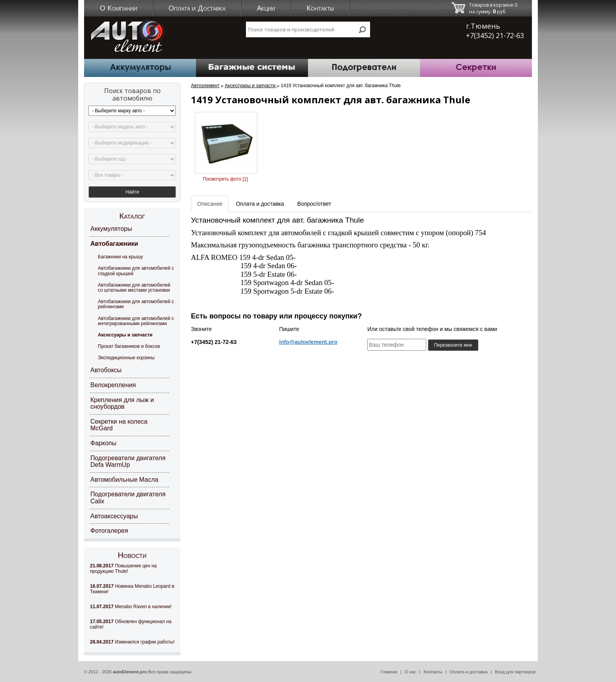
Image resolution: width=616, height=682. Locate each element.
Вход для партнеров (515, 672)
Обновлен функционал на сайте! (131, 624)
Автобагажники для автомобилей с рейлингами (136, 304)
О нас (410, 672)
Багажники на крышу (120, 257)
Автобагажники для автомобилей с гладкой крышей (136, 271)
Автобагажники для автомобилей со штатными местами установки (134, 288)
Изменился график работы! (132, 642)
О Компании (118, 8)
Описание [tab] (210, 204)
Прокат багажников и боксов (129, 346)
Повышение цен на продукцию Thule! (123, 569)
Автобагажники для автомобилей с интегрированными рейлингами (136, 321)
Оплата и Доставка (197, 8)
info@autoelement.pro (308, 342)
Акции (266, 8)
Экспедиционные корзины (126, 358)
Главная (389, 672)
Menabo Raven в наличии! (131, 607)
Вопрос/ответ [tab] (314, 204)
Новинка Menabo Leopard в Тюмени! (132, 589)
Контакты (320, 8)
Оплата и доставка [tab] (260, 204)
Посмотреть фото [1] (225, 179)
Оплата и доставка (469, 672)
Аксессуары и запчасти (125, 335)
